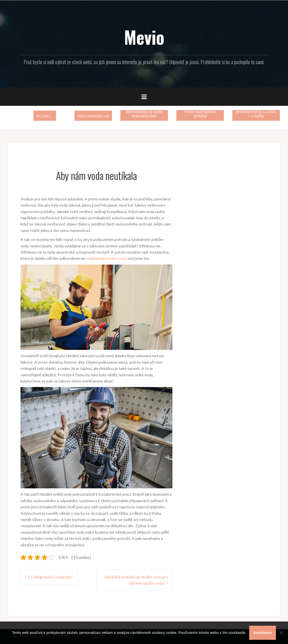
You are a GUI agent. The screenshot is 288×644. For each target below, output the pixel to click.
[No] (281, 633)
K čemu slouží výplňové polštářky (200, 113)
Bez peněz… (45, 116)
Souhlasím (263, 633)
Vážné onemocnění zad (93, 116)
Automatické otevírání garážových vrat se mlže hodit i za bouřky (256, 111)
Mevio (144, 37)
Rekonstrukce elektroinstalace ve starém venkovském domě (144, 111)
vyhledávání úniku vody (106, 258)
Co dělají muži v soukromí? (50, 577)
